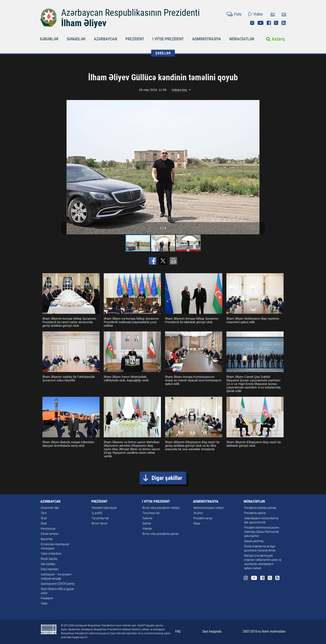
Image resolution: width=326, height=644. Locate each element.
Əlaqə (197, 523)
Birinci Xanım (99, 523)
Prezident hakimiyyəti (104, 508)
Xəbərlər (148, 518)
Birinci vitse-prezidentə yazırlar (161, 534)
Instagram (252, 23)
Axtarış (278, 39)
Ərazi (44, 518)
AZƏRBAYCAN (105, 39)
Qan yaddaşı (48, 564)
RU (273, 14)
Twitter (276, 23)
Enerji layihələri (50, 569)
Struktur (198, 513)
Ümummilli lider (50, 508)
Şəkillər (147, 523)
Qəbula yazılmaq (254, 541)
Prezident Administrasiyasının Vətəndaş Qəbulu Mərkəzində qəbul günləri (262, 532)
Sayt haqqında (212, 631)
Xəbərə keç (179, 90)
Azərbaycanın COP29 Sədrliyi (58, 584)
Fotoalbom (47, 598)
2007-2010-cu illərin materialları (264, 631)
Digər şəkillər (167, 478)
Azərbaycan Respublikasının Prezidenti (130, 13)
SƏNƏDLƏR (76, 39)
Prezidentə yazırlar (255, 513)
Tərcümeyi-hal (100, 518)
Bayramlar (47, 539)
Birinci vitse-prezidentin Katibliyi (161, 508)
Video (258, 14)
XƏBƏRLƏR (49, 39)
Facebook (269, 23)
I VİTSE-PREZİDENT (168, 39)
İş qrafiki (97, 513)
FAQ (178, 631)
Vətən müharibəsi (51, 554)
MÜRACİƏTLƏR (242, 39)
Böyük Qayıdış (49, 559)
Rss (284, 23)
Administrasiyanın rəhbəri (209, 508)
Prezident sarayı (203, 518)
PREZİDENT (135, 39)
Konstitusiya (48, 529)
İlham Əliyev (84, 23)
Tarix (44, 513)
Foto (238, 14)
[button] (261, 167)
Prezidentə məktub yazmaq (260, 508)
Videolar (147, 529)
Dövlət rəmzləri (50, 534)
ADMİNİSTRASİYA (207, 39)
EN (284, 14)
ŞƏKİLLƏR (163, 53)
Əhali (44, 523)
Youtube (261, 23)
